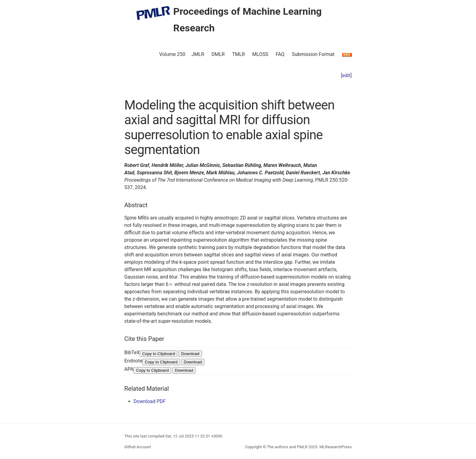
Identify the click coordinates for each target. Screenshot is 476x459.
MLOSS (260, 54)
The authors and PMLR (287, 447)
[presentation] (171, 284)
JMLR (198, 54)
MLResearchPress (335, 447)
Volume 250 (172, 54)
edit (346, 75)
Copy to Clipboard (159, 354)
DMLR (218, 54)
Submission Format (313, 54)
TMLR (238, 54)
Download (190, 354)
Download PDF (150, 401)
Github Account (138, 447)
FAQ (280, 54)
